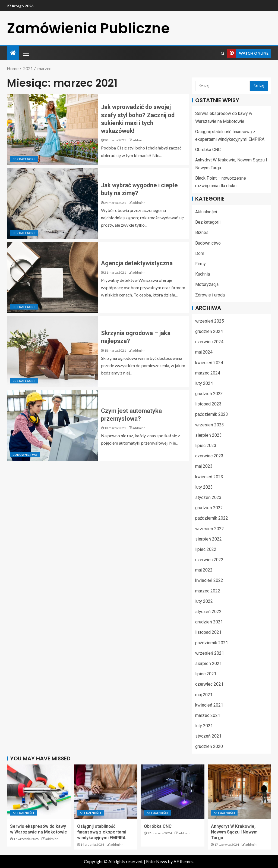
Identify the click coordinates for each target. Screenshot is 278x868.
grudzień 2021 (209, 622)
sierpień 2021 (208, 664)
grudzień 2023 (209, 394)
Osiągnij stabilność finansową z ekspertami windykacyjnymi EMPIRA (102, 832)
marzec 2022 (208, 591)
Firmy (200, 264)
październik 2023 (212, 414)
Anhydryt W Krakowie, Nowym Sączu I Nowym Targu (234, 832)
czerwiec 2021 (209, 684)
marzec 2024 (208, 373)
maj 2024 (204, 352)
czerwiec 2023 (209, 456)
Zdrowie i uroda (210, 295)
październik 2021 (212, 643)
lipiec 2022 (206, 549)
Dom (200, 253)
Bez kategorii (24, 159)
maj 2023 (204, 466)
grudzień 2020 (209, 746)
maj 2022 (204, 570)
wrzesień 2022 (210, 529)
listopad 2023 (208, 404)
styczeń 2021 (208, 736)
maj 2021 (204, 695)
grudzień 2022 (209, 508)
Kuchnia (203, 274)
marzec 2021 (208, 715)
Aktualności (206, 212)
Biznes (202, 232)
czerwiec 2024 (209, 342)
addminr (139, 140)
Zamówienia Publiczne (88, 28)
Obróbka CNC (208, 150)
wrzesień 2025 (210, 321)
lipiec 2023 (206, 446)
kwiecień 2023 (209, 477)
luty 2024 (204, 383)
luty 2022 (204, 601)
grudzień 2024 (209, 331)
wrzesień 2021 (210, 653)
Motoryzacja (207, 284)
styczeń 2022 (208, 612)
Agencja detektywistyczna (137, 263)
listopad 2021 (208, 632)
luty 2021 (204, 726)
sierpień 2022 (208, 539)
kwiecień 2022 (209, 580)
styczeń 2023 (208, 497)
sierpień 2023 (208, 435)
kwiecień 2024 (209, 363)
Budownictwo (25, 455)
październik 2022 (212, 518)
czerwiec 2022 (209, 560)
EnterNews (157, 861)
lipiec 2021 (206, 674)
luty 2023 (204, 487)
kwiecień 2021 (209, 705)
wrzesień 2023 (210, 425)
